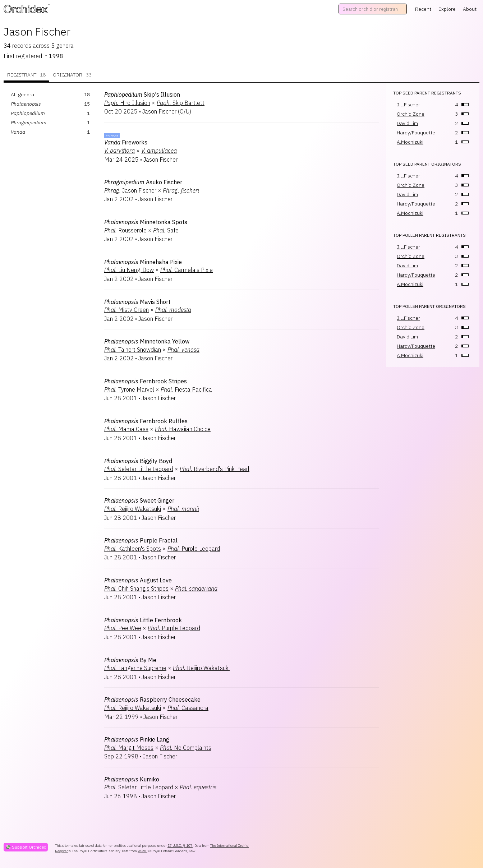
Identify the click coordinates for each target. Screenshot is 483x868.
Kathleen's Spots (133, 549)
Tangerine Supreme (135, 668)
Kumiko (132, 779)
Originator (72, 75)
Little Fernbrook (143, 620)
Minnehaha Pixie (143, 262)
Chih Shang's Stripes (136, 588)
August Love (138, 580)
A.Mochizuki (410, 142)
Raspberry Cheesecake (152, 700)
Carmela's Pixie (187, 270)
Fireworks (126, 142)
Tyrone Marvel (129, 389)
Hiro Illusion (127, 103)
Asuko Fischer (143, 182)
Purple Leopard (194, 549)
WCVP (142, 851)
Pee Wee (123, 628)
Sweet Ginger (139, 500)
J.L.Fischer (408, 105)
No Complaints (186, 748)
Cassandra (188, 708)
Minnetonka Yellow (147, 341)
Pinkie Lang (137, 739)
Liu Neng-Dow (129, 270)
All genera (22, 94)
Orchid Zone (411, 114)
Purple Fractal (141, 540)
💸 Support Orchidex (26, 847)
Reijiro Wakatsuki (133, 509)
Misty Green (126, 310)
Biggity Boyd (138, 461)
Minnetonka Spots (146, 222)
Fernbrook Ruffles (146, 421)
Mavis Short (137, 302)
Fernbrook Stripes (146, 381)
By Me (130, 660)
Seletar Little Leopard (139, 469)
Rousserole (125, 230)
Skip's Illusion (142, 94)
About (470, 9)
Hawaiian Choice (183, 429)
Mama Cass (126, 429)
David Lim (407, 123)
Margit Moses (129, 748)
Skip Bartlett (181, 103)
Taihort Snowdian (133, 350)
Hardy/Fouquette (416, 133)
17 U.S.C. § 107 (180, 846)
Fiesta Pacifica (186, 389)
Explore (447, 9)
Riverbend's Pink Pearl (215, 469)
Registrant (26, 75)
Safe (166, 230)
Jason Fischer (130, 190)
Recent (423, 9)
